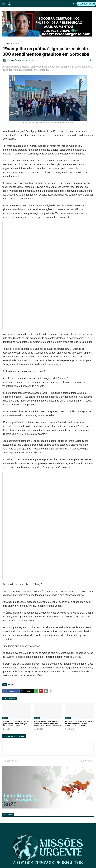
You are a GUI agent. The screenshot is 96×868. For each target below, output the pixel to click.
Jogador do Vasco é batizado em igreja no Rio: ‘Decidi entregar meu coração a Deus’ (16, 724)
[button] (3, 4)
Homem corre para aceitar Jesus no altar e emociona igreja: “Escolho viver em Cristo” (79, 724)
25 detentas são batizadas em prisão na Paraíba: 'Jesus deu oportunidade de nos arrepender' (48, 724)
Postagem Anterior (11, 761)
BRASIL (18, 44)
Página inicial (7, 44)
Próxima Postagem (85, 761)
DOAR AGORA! (86, 4)
